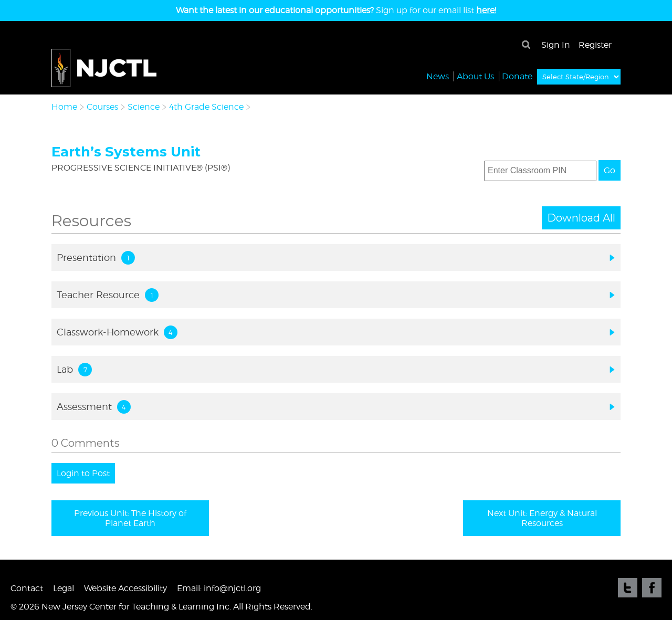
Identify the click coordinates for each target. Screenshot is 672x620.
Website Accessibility (125, 588)
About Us (475, 76)
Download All (581, 218)
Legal (64, 588)
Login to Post (83, 473)
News (438, 76)
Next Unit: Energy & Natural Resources (542, 518)
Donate (517, 76)
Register (595, 45)
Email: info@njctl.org (219, 588)
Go (610, 170)
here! (486, 10)
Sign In (556, 45)
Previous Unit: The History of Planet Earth (130, 518)
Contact (27, 588)
